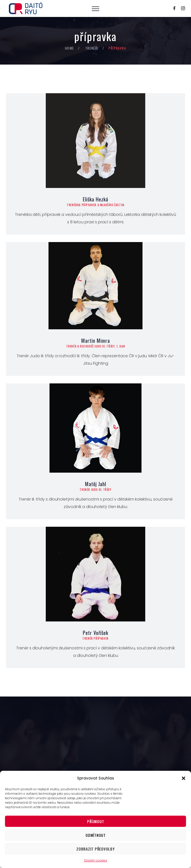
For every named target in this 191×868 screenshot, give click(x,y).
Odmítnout (96, 835)
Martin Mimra (96, 341)
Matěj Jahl (96, 484)
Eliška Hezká (95, 199)
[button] (184, 778)
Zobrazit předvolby (96, 849)
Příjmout (95, 821)
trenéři (92, 48)
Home (70, 48)
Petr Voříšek (95, 633)
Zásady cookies (95, 860)
